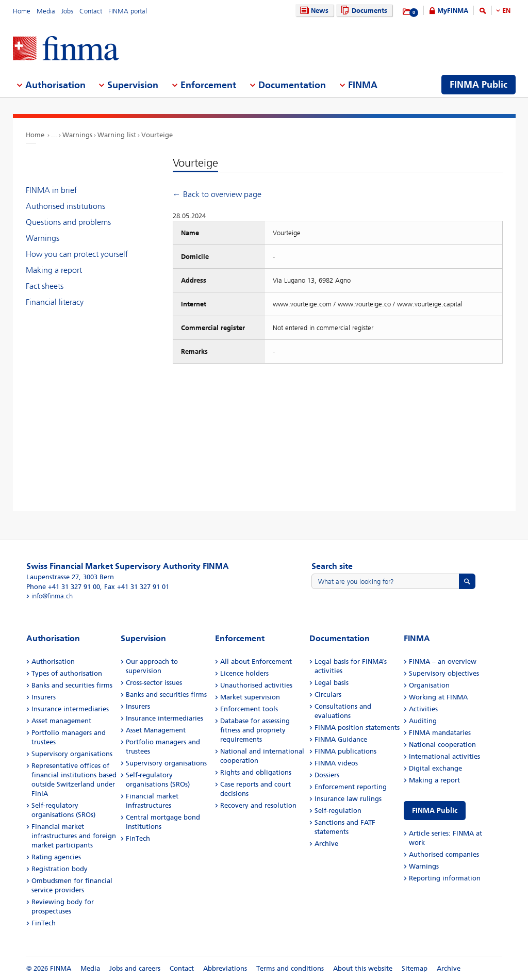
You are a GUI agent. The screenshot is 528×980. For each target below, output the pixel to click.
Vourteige (157, 135)
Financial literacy (55, 302)
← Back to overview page (217, 194)
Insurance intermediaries (70, 709)
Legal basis (332, 683)
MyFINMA (453, 11)
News (313, 11)
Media (46, 11)
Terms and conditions (290, 968)
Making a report (54, 270)
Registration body (60, 869)
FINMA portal (128, 11)
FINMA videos (336, 763)
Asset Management (156, 730)
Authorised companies (444, 854)
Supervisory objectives (444, 673)
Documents (363, 11)
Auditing (423, 721)
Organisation (429, 685)
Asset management (61, 721)
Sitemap (415, 968)
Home (22, 11)
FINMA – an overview (443, 662)
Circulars (328, 695)
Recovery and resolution (258, 805)
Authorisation (53, 662)
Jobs (67, 11)
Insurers (44, 697)
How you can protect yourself (77, 254)
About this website (363, 968)
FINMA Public (435, 811)
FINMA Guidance (341, 739)
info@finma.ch (52, 596)
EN (506, 11)
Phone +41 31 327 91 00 (63, 587)
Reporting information (445, 878)
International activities (444, 756)
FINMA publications (345, 751)
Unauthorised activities (256, 685)
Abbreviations (225, 968)
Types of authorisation (67, 673)
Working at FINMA (438, 697)
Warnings (77, 135)
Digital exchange (435, 768)
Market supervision (250, 697)
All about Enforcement (256, 662)
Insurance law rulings (348, 799)
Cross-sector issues (154, 683)
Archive (326, 844)
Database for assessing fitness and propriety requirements (255, 730)
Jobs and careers (135, 968)
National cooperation (442, 745)
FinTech (44, 923)
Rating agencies (56, 857)
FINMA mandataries (440, 733)
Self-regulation (338, 811)
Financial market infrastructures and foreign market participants (74, 836)
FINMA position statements (357, 728)
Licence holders (244, 673)
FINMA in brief (51, 190)
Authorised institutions (65, 206)
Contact (91, 11)
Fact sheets (45, 286)
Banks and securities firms (72, 685)
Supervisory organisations (72, 754)
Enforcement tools (249, 709)
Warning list (117, 135)
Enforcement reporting (351, 787)
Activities (423, 709)
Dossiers (327, 775)
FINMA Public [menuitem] (478, 85)
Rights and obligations (256, 772)
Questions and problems (68, 222)
